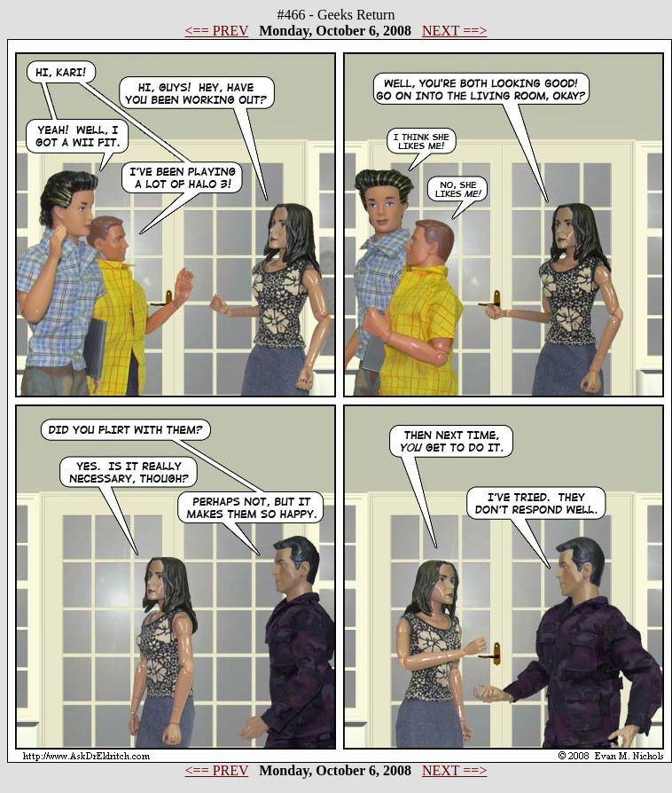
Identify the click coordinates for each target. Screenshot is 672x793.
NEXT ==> (454, 31)
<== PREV (217, 31)
